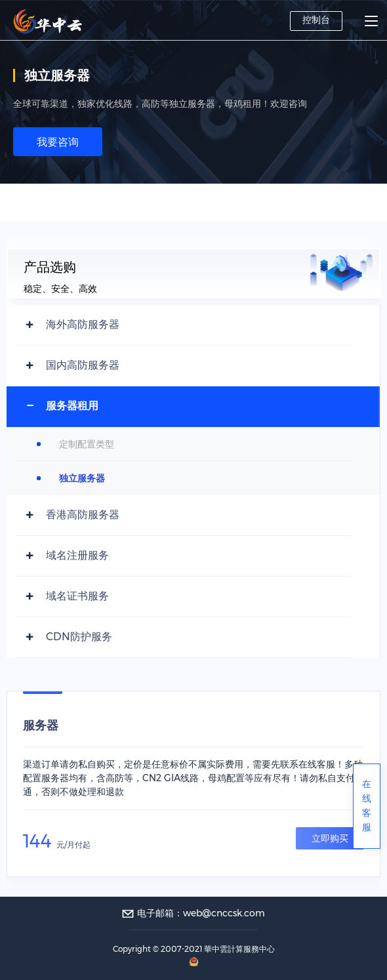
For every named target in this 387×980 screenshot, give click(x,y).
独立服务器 (82, 478)
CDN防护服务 (79, 637)
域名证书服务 (77, 596)
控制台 (316, 20)
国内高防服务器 (83, 365)
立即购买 (330, 838)
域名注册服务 (77, 555)
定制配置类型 (87, 444)
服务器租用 (72, 406)
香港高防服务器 (83, 515)
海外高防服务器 (83, 324)
